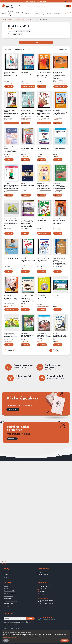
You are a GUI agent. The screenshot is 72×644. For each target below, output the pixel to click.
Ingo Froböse (7, 257)
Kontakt (6, 586)
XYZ (8, 81)
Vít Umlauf (56, 333)
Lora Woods (23, 220)
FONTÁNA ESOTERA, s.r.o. (13, 190)
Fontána (9, 155)
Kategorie (10, 19)
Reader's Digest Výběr (45, 118)
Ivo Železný (10, 118)
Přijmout (65, 641)
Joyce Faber (30, 219)
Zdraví (29, 19)
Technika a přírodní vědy (11, 13)
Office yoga (28, 118)
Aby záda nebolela (44, 115)
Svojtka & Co (59, 266)
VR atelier (58, 340)
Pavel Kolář (23, 184)
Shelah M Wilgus (28, 222)
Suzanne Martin (41, 295)
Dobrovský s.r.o (27, 228)
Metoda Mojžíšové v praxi (11, 75)
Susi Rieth (23, 257)
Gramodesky (57, 13)
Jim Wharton (40, 112)
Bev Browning (40, 110)
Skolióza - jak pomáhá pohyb (60, 113)
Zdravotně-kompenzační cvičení (59, 149)
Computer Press (11, 303)
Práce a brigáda (8, 599)
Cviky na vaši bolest (27, 149)
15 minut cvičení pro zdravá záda (44, 298)
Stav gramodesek (42, 572)
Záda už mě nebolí (41, 221)
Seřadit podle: (8, 49)
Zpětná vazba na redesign (11, 601)
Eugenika (58, 228)
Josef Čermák (40, 219)
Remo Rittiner (40, 184)
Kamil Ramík (24, 147)
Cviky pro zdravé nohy (60, 187)
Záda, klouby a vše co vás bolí (60, 263)
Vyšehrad (42, 266)
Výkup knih (7, 577)
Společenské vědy (19, 13)
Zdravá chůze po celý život (27, 74)
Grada (25, 155)
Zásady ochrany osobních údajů (10, 624)
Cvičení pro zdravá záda (59, 297)
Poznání (25, 81)
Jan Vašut (42, 228)
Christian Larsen (25, 72)
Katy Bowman (24, 219)
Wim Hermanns (8, 147)
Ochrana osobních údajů (10, 593)
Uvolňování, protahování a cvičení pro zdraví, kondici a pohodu (60, 337)
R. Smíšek (9, 228)
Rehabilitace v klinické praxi (28, 185)
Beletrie (4, 13)
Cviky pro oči (60, 77)
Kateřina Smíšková (13, 335)
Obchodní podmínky (9, 591)
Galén (25, 190)
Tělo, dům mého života (60, 222)
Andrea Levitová (57, 147)
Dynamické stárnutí (26, 225)
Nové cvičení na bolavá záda (11, 259)
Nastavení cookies (8, 596)
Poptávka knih (7, 572)
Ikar (57, 80)
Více (6, 641)
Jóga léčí (12, 187)
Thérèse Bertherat (58, 219)
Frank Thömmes (24, 295)
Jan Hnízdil (40, 72)
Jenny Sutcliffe (57, 295)
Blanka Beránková (47, 72)
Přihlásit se (7, 606)
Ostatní (49, 13)
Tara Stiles (7, 184)
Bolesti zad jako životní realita (43, 76)
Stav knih (6, 575)
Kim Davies (56, 257)
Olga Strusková (8, 72)
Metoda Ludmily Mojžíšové (11, 115)
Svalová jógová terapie (44, 187)
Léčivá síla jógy (28, 261)
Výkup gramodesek (43, 575)
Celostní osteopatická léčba (11, 152)
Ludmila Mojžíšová (41, 333)
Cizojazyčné (28, 13)
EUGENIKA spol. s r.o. (44, 155)
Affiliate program (8, 604)
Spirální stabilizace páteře (11, 337)
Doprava (6, 588)
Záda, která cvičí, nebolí (43, 260)
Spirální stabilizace (11, 224)
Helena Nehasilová (25, 110)
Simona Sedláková (41, 257)
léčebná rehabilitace (18, 34)
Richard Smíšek (13, 220)
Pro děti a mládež (36, 13)
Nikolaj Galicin (40, 147)
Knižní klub (61, 80)
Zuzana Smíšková (8, 219)
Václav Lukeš (59, 118)
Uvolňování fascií (28, 300)
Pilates (11, 299)
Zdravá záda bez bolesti (44, 149)
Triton (41, 81)
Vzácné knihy (43, 13)
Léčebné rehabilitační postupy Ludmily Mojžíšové (44, 336)
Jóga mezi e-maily (28, 113)
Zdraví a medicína (20, 19)
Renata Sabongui (8, 295)
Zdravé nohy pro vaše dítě (27, 337)
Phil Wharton (47, 110)
